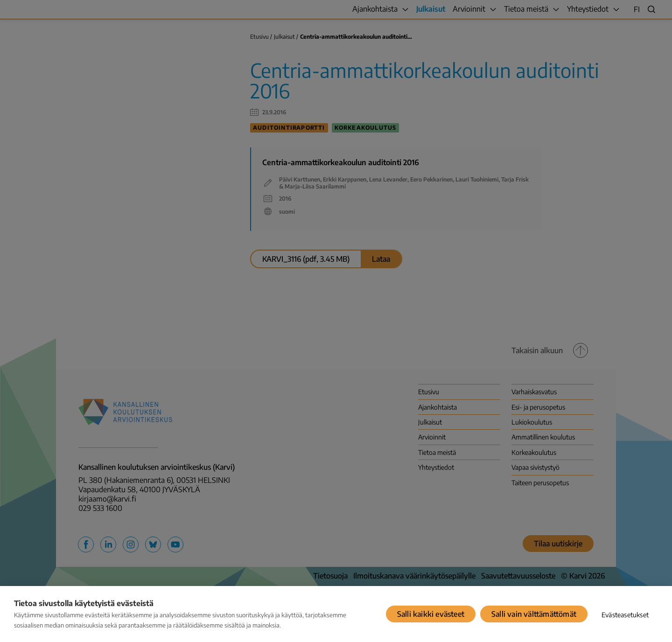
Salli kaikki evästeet (431, 614)
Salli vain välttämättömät (534, 614)
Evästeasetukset (625, 615)
